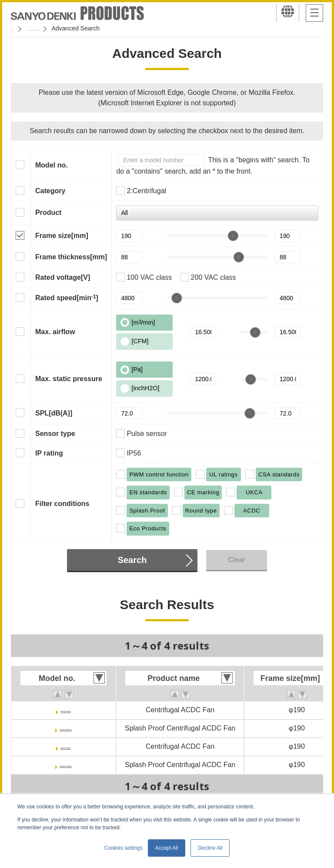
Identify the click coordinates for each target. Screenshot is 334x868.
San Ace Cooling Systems (75, 28)
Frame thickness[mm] (71, 257)
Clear (237, 560)
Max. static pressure (69, 379)
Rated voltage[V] (63, 277)
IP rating (49, 453)
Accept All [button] (167, 848)
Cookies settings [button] (124, 848)
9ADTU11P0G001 (66, 746)
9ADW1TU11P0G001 (66, 765)
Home (19, 28)
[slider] (233, 236)
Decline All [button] (210, 848)
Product (48, 213)
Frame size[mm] (62, 236)
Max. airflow (55, 332)
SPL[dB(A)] (54, 413)
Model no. (52, 165)
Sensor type (55, 434)
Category (50, 191)
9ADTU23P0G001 (66, 710)
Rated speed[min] (67, 298)
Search (132, 560)
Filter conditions (62, 504)
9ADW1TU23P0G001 (66, 728)
